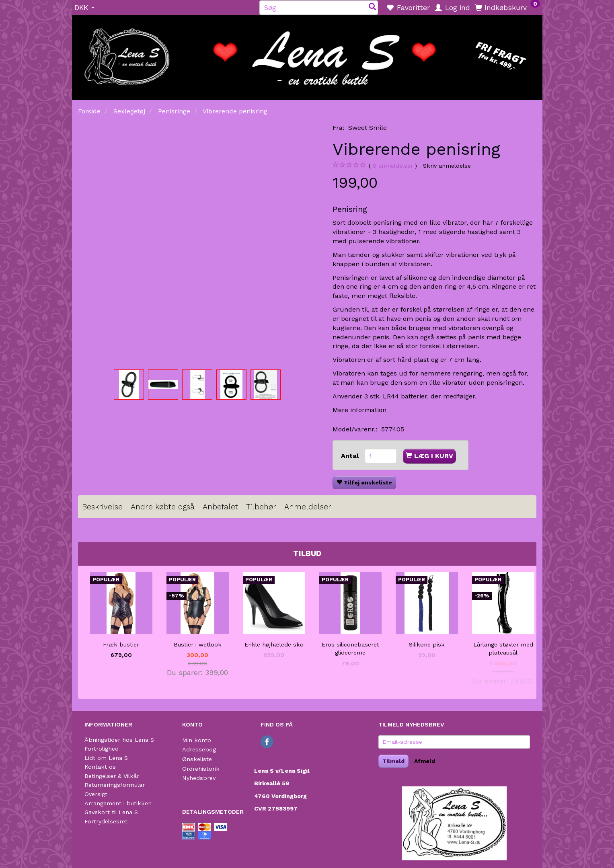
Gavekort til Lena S (111, 812)
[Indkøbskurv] (507, 7)
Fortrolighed (102, 749)
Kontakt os (100, 767)
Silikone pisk (427, 644)
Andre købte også (163, 507)
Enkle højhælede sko (274, 644)
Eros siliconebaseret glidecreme (350, 649)
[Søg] (372, 7)
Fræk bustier (121, 644)
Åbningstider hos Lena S (119, 740)
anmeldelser (393, 166)
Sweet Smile (368, 128)
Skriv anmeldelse (447, 166)
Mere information (359, 410)
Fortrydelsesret (106, 821)
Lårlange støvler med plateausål (503, 649)
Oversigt (96, 794)
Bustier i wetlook (198, 644)
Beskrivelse (102, 507)
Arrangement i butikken (118, 803)
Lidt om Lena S (106, 758)
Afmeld (425, 761)
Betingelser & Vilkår (112, 776)
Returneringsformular (115, 785)
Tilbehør (261, 507)
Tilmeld (393, 761)
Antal (351, 456)
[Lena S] (307, 55)
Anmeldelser (308, 507)
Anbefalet (220, 507)
